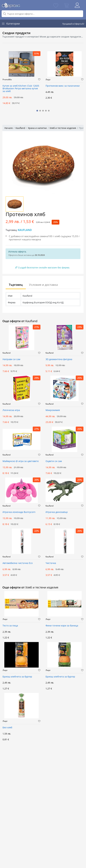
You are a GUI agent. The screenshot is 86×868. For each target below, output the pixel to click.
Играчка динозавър (57, 512)
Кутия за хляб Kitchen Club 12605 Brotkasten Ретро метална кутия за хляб (21, 89)
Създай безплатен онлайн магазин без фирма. (43, 268)
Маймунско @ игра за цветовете (21, 461)
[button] (37, 111)
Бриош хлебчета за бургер (17, 677)
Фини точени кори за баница (62, 626)
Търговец (16, 285)
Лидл (48, 80)
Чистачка (51, 563)
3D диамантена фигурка (59, 359)
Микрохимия (53, 410)
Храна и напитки (37, 128)
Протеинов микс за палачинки (63, 86)
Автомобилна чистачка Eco (18, 563)
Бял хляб (7, 728)
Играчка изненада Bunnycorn (19, 512)
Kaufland (20, 128)
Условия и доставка (43, 285)
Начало (9, 128)
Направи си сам (11, 359)
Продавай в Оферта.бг (73, 24)
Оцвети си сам (54, 461)
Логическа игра (11, 410)
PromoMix (7, 80)
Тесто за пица (10, 626)
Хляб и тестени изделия (63, 128)
